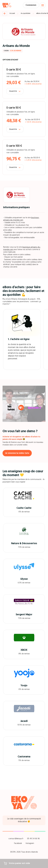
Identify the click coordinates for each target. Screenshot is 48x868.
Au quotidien (26, 13)
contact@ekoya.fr (16, 839)
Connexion (31, 5)
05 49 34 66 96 (33, 839)
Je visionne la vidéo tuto (17, 453)
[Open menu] (43, 5)
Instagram (30, 843)
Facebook (18, 843)
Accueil (12, 13)
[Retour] (5, 13)
